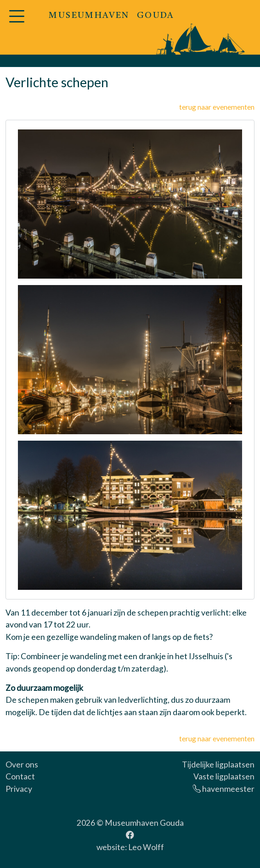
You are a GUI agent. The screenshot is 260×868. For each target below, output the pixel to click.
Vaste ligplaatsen (224, 776)
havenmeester (223, 789)
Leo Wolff (146, 847)
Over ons (22, 764)
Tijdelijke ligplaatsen (218, 764)
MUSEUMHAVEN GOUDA (111, 16)
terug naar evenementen (217, 107)
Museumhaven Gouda (144, 823)
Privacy (19, 789)
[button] (17, 22)
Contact (20, 776)
